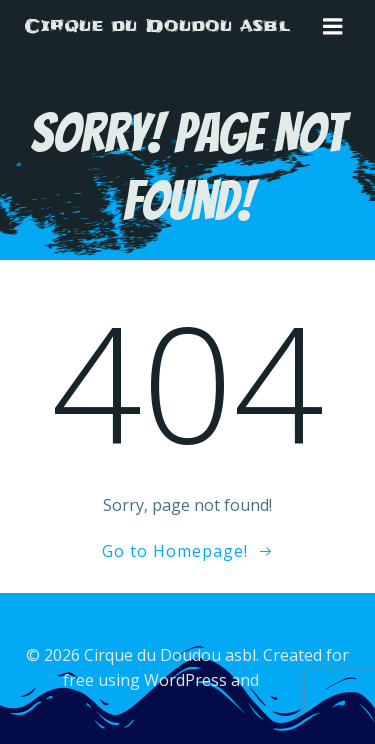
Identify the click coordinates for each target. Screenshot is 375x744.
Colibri (287, 680)
